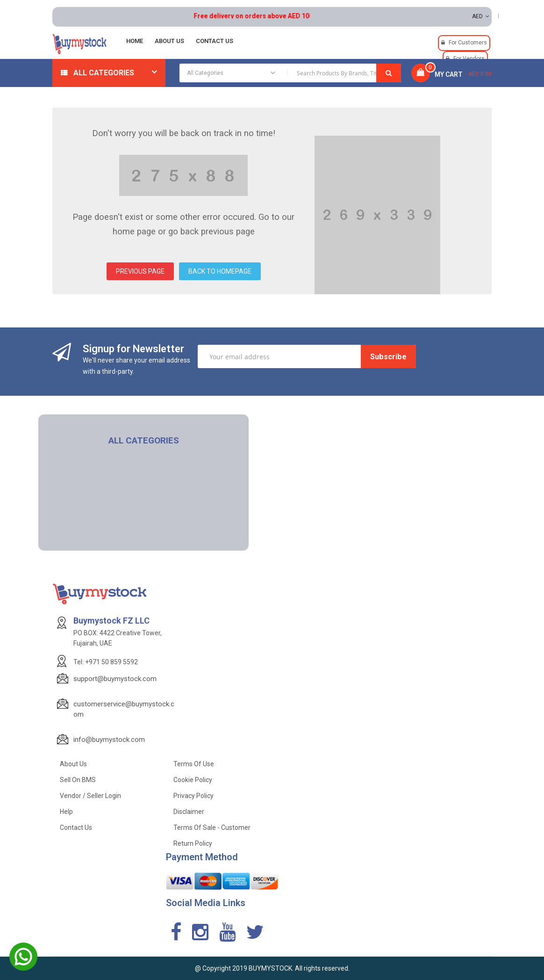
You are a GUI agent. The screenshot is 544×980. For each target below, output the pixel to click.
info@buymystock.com (109, 740)
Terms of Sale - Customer (212, 828)
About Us (73, 764)
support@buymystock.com (115, 679)
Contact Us (76, 828)
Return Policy (193, 843)
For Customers (468, 43)
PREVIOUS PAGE (140, 271)
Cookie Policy (193, 780)
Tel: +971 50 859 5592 (106, 662)
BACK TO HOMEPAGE (220, 271)
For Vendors (469, 58)
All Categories (104, 73)
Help (66, 812)
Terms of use (194, 764)
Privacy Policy (193, 796)
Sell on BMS (78, 780)
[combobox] (290, 73)
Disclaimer (189, 812)
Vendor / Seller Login (90, 796)
